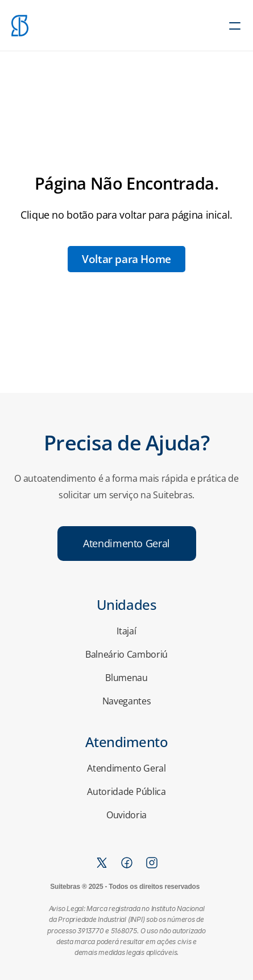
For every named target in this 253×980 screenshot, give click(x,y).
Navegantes (127, 701)
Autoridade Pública (126, 792)
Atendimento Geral (126, 768)
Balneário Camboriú (126, 654)
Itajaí (126, 631)
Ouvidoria (126, 815)
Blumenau (126, 678)
